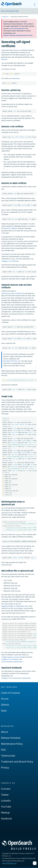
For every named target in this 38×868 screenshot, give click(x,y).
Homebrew (16, 78)
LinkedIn (6, 801)
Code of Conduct (10, 693)
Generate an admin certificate (12, 293)
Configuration (5, 17)
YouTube (6, 807)
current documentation (17, 28)
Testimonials (8, 756)
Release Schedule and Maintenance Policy (18, 35)
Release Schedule (11, 738)
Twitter (5, 795)
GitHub (5, 705)
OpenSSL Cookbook (11, 228)
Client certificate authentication (12, 662)
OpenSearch (12, 4)
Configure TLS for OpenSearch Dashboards (16, 679)
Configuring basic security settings (13, 658)
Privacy (5, 768)
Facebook (6, 819)
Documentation (10, 11)
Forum (5, 699)
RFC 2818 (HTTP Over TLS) (12, 361)
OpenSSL (4, 59)
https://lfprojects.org (9, 864)
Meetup (5, 813)
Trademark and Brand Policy (17, 762)
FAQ (3, 750)
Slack (4, 711)
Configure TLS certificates (10, 261)
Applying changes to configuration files (15, 607)
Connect (6, 789)
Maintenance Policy (12, 744)
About (4, 732)
